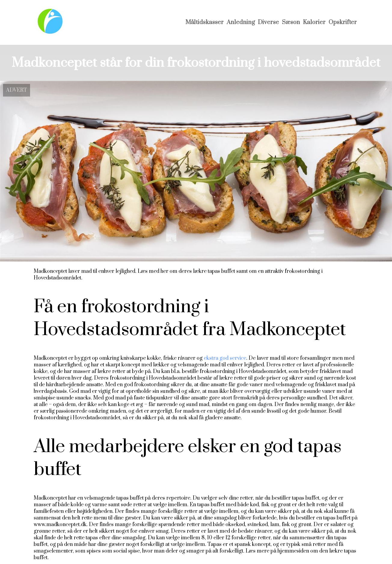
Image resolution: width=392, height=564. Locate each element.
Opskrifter (343, 22)
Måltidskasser (205, 22)
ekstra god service (225, 358)
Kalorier (314, 22)
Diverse (268, 22)
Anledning (241, 22)
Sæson (291, 22)
